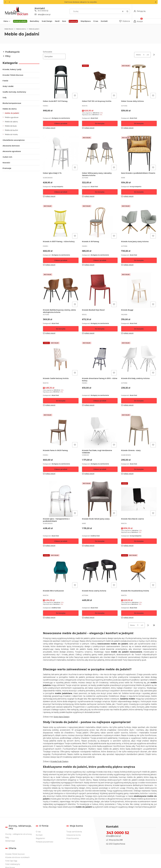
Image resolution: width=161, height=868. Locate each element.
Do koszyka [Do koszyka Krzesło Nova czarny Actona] (100, 613)
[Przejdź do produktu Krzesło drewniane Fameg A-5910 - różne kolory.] (100, 359)
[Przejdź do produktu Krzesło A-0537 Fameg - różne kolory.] (61, 222)
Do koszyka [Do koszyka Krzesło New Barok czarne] (139, 541)
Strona (138, 55)
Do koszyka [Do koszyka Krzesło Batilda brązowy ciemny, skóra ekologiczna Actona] (61, 329)
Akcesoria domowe (11, 146)
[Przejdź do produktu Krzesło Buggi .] (139, 290)
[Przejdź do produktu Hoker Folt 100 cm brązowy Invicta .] (100, 81)
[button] (156, 2)
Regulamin (40, 838)
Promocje (7, 168)
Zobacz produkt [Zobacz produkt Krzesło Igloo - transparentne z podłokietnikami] (61, 541)
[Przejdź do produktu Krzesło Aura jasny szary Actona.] (139, 222)
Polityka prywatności (44, 842)
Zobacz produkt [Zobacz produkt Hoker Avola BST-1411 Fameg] (61, 123)
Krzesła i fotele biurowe (13, 75)
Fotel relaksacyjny (13, 864)
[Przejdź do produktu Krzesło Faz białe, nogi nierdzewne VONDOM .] (100, 431)
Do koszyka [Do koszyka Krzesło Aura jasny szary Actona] (139, 260)
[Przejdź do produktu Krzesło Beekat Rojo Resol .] (100, 290)
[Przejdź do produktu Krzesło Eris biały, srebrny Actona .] (139, 359)
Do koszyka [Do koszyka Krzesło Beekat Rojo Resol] (100, 329)
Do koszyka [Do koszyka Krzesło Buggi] (139, 329)
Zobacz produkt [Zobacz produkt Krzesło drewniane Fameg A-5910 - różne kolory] (100, 401)
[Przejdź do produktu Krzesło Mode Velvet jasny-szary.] (100, 499)
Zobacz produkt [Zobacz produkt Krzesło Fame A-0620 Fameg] (61, 469)
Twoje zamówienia (74, 832)
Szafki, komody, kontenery (14, 92)
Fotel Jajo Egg (11, 861)
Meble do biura (11, 126)
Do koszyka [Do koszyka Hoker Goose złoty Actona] (139, 123)
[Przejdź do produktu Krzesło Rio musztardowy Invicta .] (139, 571)
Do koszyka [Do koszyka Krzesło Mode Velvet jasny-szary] (100, 541)
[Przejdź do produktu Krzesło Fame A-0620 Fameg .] (61, 431)
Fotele (5, 81)
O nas (38, 832)
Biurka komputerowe (12, 103)
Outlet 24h (7, 157)
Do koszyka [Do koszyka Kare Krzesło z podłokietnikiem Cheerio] (139, 192)
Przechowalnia (72, 838)
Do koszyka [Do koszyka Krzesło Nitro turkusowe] (61, 613)
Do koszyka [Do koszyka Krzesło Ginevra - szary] (139, 469)
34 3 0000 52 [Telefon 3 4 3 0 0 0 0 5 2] (43, 11)
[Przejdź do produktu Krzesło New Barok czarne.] (139, 499)
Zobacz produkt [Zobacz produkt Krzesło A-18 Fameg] (100, 260)
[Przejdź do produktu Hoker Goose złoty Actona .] (139, 81)
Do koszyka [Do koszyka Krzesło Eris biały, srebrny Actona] (139, 401)
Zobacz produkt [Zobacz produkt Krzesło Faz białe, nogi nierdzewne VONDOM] (100, 469)
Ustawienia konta (73, 835)
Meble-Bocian (9, 29)
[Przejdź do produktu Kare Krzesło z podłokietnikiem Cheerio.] (139, 153)
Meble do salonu (11, 122)
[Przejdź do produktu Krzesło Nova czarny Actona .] (100, 571)
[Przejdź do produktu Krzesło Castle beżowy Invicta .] (61, 359)
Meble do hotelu (11, 134)
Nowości (6, 163)
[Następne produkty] (148, 625)
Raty (7, 837)
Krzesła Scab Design (59, 761)
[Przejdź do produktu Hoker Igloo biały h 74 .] (61, 153)
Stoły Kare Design (61, 717)
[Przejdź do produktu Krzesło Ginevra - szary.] (139, 431)
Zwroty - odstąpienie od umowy (19, 834)
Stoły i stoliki (8, 86)
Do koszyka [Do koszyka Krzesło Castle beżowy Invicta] (61, 401)
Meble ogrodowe (12, 117)
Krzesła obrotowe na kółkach (17, 857)
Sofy (5, 98)
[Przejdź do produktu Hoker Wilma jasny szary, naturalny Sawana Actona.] (100, 153)
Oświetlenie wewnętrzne (14, 140)
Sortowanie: (47, 52)
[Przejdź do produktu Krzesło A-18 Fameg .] (100, 222)
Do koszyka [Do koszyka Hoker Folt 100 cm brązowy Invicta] (100, 123)
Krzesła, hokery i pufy (12, 69)
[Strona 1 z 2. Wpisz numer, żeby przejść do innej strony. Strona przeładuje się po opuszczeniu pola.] (144, 55)
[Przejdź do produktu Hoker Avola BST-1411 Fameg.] (61, 81)
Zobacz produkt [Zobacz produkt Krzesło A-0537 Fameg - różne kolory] (61, 260)
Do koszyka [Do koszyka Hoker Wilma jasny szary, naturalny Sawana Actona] (100, 192)
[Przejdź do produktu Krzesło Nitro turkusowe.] (61, 571)
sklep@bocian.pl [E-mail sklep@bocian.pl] (44, 15)
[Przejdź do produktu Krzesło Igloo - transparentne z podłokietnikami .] (61, 499)
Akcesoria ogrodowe (12, 151)
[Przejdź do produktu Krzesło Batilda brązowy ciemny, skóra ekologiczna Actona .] (61, 290)
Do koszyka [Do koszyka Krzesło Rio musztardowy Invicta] (139, 613)
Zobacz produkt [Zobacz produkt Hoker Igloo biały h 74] (61, 192)
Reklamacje (10, 841)
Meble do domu (21, 29)
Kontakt (39, 835)
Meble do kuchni (11, 130)
